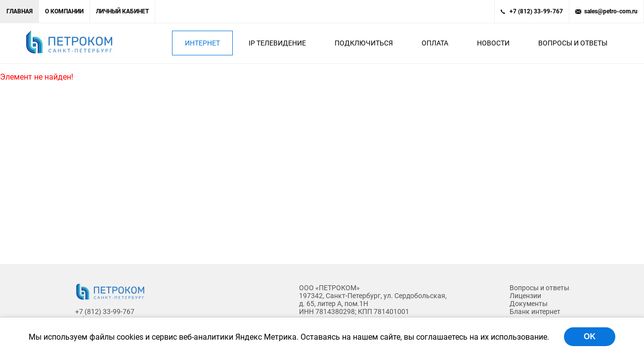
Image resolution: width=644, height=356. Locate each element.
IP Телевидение (277, 43)
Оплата (435, 43)
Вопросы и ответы (573, 43)
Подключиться (364, 43)
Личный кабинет (122, 11)
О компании (64, 11)
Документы (529, 304)
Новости (493, 43)
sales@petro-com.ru (611, 11)
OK (590, 336)
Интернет (202, 43)
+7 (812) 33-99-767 (536, 11)
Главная (20, 11)
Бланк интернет (535, 311)
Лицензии (525, 296)
